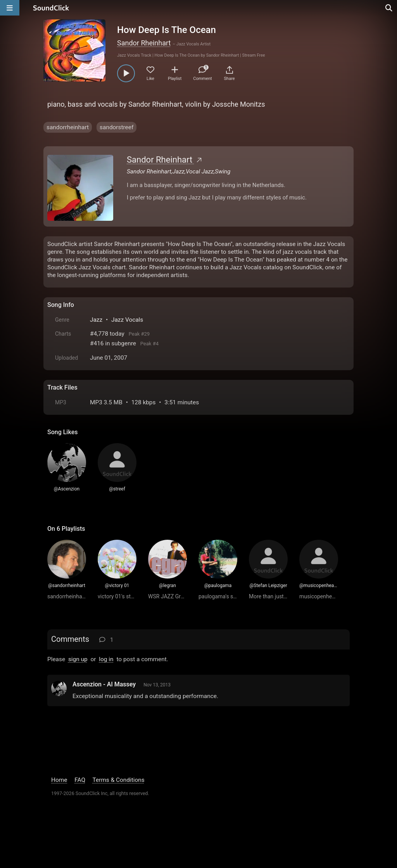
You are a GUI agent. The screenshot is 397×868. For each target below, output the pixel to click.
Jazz (96, 320)
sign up (78, 659)
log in (106, 659)
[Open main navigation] (10, 8)
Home (59, 780)
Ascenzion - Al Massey (104, 684)
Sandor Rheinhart (144, 43)
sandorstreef (117, 127)
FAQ (80, 780)
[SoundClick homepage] (51, 8)
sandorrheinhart (68, 127)
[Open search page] (389, 8)
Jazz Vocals (127, 320)
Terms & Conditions (119, 780)
